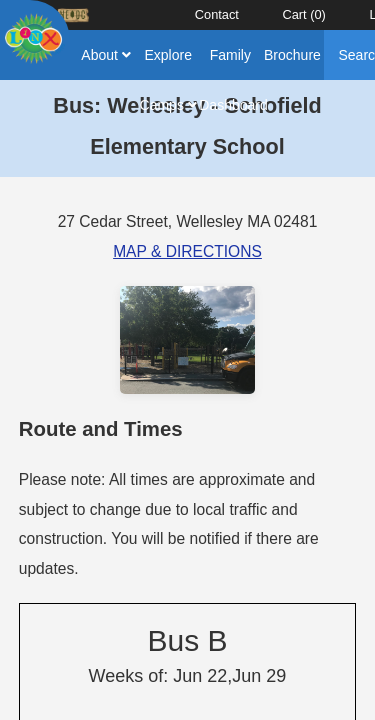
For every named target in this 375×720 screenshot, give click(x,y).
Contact (217, 14)
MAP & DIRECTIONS (187, 251)
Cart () (303, 14)
